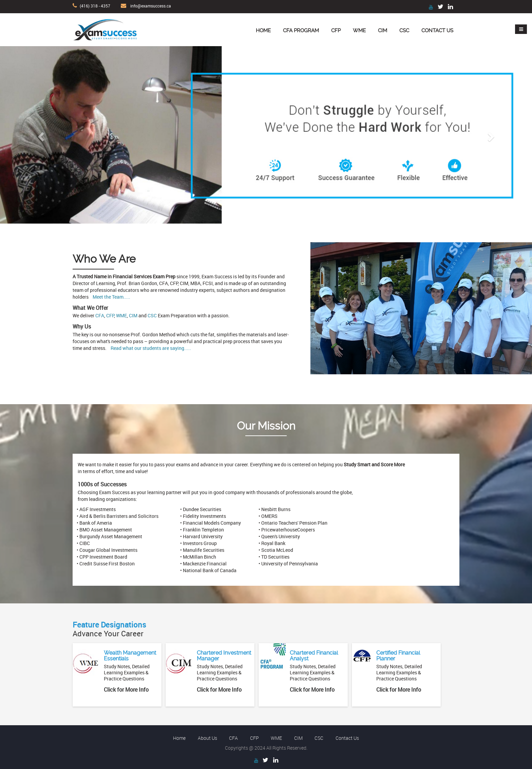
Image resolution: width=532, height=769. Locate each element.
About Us (207, 738)
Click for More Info (126, 690)
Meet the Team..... (111, 297)
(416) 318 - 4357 (95, 6)
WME (359, 31)
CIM (383, 31)
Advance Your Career (109, 629)
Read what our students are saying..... (151, 348)
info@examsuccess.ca (151, 6)
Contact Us (437, 31)
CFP (336, 31)
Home (263, 31)
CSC (404, 31)
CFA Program (301, 31)
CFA (100, 315)
